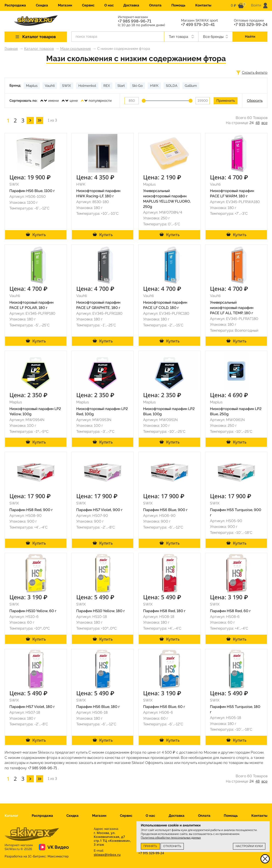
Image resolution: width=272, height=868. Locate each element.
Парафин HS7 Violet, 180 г (32, 707)
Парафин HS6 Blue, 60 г (164, 707)
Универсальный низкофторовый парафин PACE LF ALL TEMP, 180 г (232, 308)
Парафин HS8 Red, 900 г (31, 510)
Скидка (42, 5)
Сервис (88, 5)
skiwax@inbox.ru (107, 855)
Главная (11, 49)
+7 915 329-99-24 (251, 25)
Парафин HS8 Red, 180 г (164, 611)
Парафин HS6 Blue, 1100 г (32, 191)
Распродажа (15, 5)
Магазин (65, 5)
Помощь (178, 5)
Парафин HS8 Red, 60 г (230, 611)
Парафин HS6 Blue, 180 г (98, 707)
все (264, 123)
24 (252, 123)
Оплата (155, 5)
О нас (109, 5)
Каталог (11, 816)
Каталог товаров (39, 49)
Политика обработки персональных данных (171, 838)
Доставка (131, 5)
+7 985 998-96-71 (135, 21)
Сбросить (255, 101)
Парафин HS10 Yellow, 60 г (33, 611)
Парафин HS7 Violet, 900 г (99, 510)
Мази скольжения (75, 49)
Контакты (203, 5)
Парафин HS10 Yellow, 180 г (101, 611)
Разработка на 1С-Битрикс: (37, 856)
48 (258, 123)
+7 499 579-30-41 (198, 25)
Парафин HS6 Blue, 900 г (165, 510)
